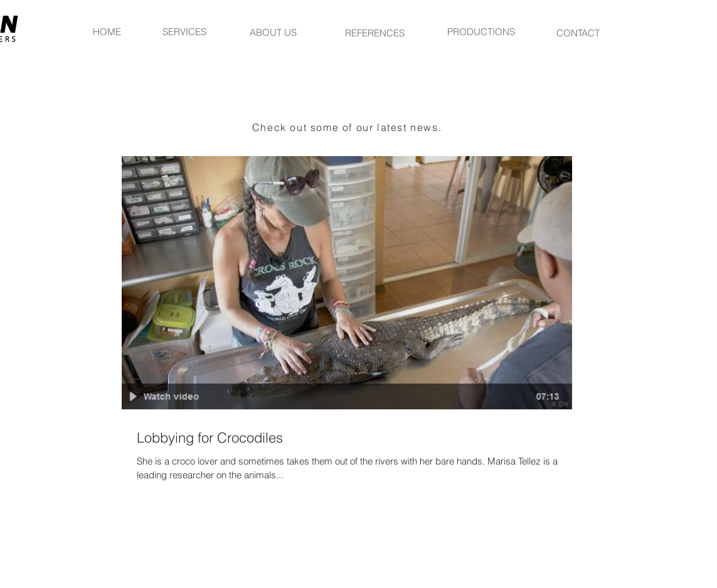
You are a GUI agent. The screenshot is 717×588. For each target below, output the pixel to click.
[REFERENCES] (375, 33)
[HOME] (107, 31)
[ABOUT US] (274, 32)
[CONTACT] (578, 33)
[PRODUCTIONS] (481, 31)
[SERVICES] (184, 31)
